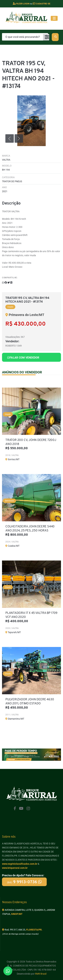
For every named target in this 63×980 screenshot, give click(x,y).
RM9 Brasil (41, 974)
